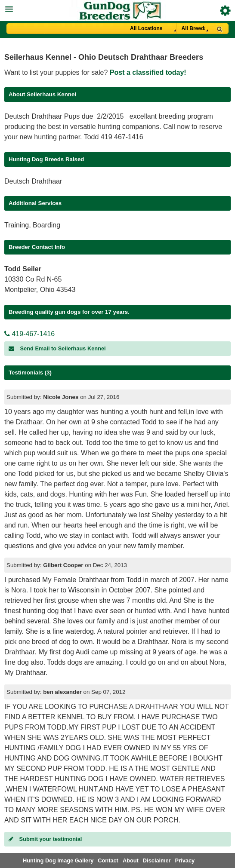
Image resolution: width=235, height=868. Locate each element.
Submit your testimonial (45, 839)
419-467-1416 (29, 334)
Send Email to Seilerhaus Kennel (57, 348)
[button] (117, 8)
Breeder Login (225, 11)
